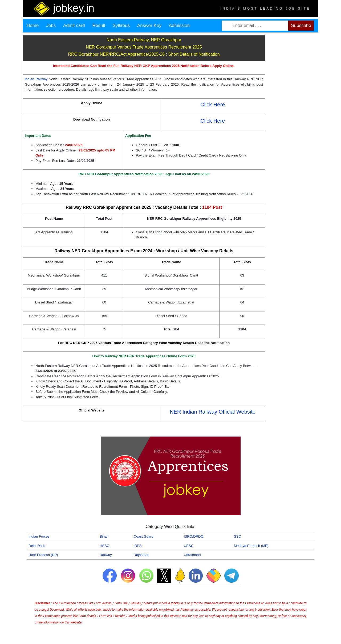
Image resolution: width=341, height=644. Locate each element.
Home (33, 25)
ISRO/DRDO (194, 536)
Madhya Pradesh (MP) (251, 546)
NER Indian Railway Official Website (213, 412)
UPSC (189, 546)
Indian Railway (37, 79)
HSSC (104, 546)
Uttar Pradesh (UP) (43, 555)
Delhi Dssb (37, 546)
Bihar (104, 536)
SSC (238, 536)
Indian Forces (39, 536)
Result (99, 25)
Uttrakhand (192, 555)
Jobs (51, 25)
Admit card (74, 25)
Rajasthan (142, 555)
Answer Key (149, 25)
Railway (106, 555)
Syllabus (121, 25)
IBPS (138, 546)
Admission (179, 25)
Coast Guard (144, 536)
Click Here (213, 105)
